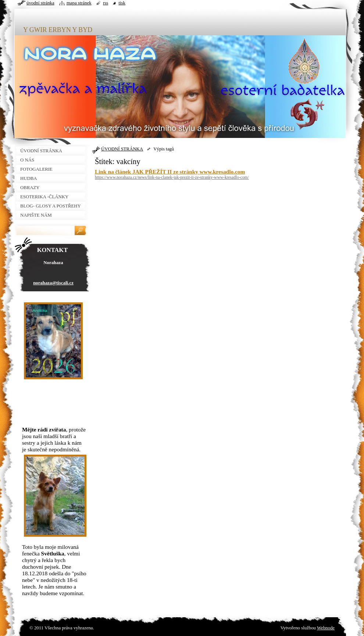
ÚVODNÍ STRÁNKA (122, 149)
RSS (106, 3)
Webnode (326, 628)
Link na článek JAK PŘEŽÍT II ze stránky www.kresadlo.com (170, 172)
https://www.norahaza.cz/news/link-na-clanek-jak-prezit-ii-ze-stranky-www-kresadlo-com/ (172, 177)
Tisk (122, 3)
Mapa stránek (79, 3)
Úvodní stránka (40, 3)
